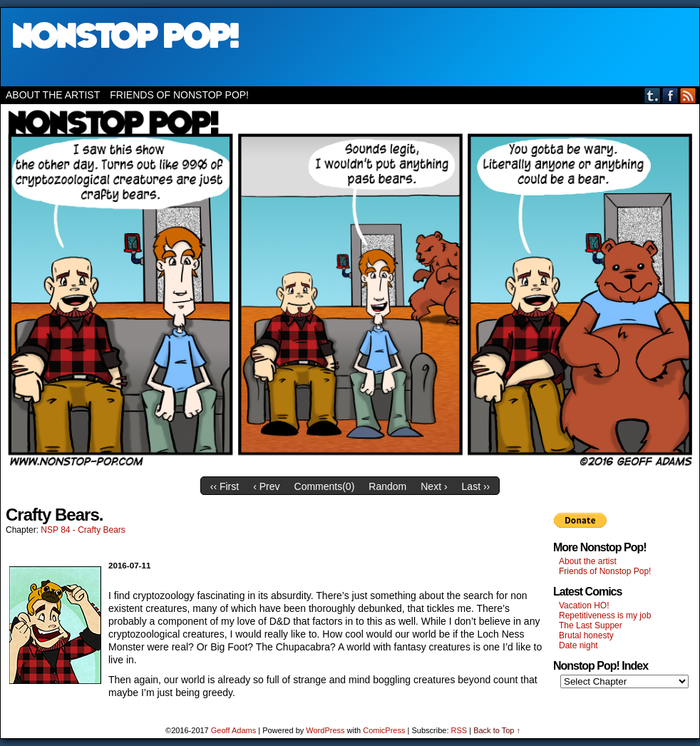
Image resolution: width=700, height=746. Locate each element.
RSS (688, 95)
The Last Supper (591, 625)
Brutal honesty (586, 635)
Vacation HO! (584, 606)
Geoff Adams (233, 730)
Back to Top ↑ (497, 730)
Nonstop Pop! (350, 47)
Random (387, 486)
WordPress (325, 730)
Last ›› (476, 486)
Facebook (670, 95)
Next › (434, 486)
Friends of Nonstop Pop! (179, 95)
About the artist (53, 95)
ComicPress (384, 730)
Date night (578, 645)
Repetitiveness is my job (605, 615)
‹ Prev (266, 486)
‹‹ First (225, 486)
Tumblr (653, 95)
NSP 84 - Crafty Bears (83, 530)
